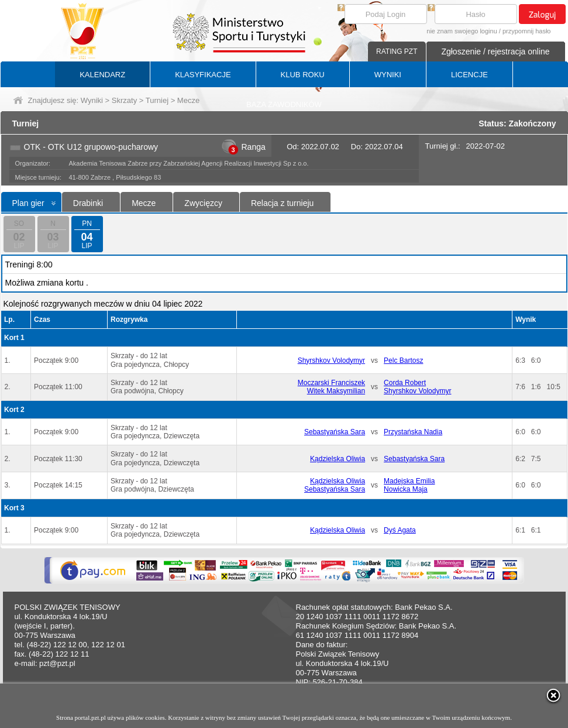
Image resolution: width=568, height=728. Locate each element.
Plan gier (28, 203)
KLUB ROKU (303, 75)
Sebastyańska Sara (335, 432)
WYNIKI (388, 75)
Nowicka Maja (406, 489)
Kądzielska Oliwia (338, 459)
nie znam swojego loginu (462, 31)
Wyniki (92, 100)
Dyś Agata (400, 530)
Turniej (157, 100)
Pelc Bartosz (403, 360)
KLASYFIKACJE (203, 75)
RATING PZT (397, 51)
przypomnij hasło (527, 31)
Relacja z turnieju (282, 203)
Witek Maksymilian (336, 391)
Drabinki (88, 203)
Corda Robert (405, 383)
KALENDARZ (102, 75)
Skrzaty (124, 100)
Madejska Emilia (409, 481)
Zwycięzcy (203, 203)
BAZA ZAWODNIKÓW (284, 104)
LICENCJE (469, 75)
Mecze (144, 203)
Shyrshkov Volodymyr (331, 360)
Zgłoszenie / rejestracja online (495, 51)
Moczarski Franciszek (331, 383)
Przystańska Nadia (413, 432)
